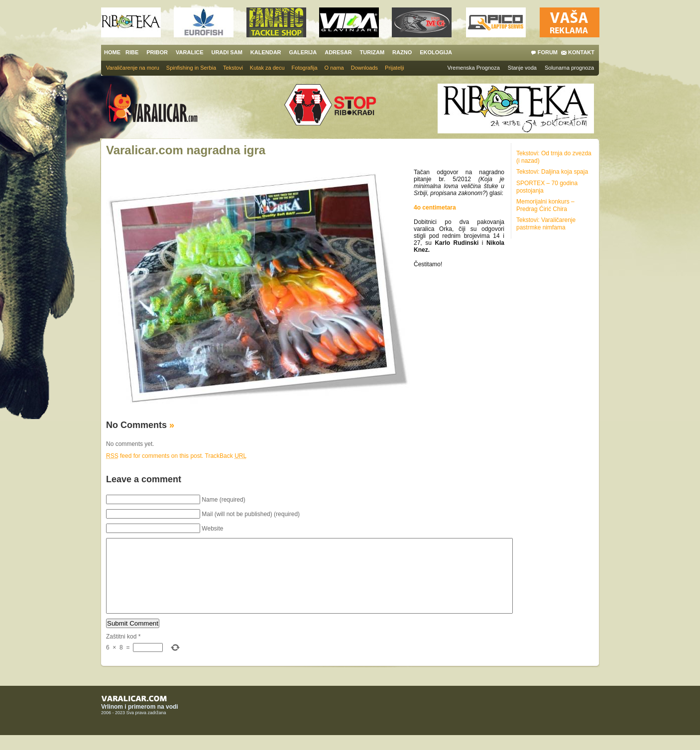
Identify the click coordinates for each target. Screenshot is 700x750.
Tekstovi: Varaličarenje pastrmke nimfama (546, 224)
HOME (112, 52)
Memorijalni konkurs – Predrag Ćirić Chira (545, 205)
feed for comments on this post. (155, 456)
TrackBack (226, 456)
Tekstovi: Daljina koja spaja (552, 172)
